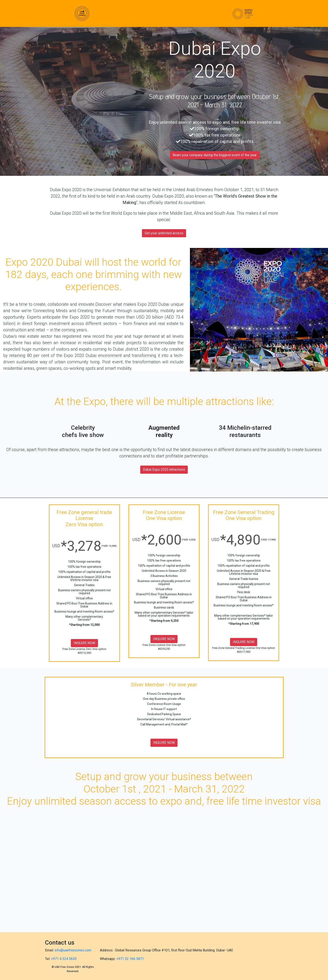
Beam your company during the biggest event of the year (215, 155)
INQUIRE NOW (84, 643)
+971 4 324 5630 (64, 959)
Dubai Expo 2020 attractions (164, 470)
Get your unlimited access (164, 233)
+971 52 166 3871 (130, 959)
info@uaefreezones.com (73, 950)
